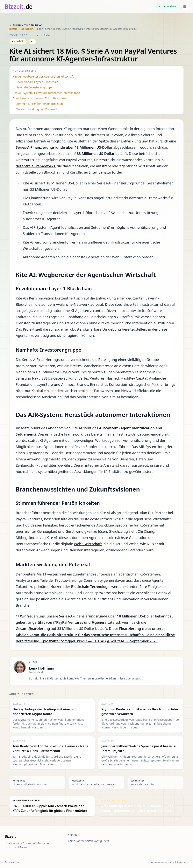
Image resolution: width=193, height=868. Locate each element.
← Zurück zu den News (26, 25)
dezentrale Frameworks (35, 166)
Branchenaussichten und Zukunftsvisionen (40, 98)
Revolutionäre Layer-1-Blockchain (37, 82)
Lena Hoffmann (42, 668)
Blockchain (27, 29)
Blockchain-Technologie (91, 587)
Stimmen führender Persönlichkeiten (39, 104)
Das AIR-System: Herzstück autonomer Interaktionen (46, 93)
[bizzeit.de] (18, 7)
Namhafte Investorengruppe (34, 87)
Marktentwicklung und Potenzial (36, 109)
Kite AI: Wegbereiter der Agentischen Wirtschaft (43, 76)
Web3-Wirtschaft (88, 544)
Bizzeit (13, 29)
